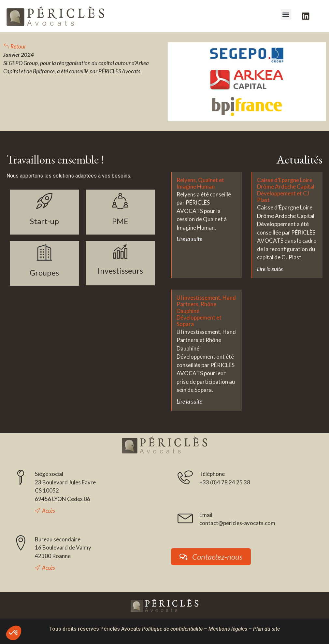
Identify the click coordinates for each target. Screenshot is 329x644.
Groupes (44, 272)
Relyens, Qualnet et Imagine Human (200, 183)
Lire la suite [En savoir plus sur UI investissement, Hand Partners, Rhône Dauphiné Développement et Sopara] (189, 401)
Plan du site (266, 629)
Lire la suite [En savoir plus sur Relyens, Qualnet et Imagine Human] (189, 239)
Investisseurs (120, 271)
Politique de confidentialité (172, 629)
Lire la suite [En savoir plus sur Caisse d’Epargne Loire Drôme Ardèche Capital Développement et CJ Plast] (270, 269)
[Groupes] (44, 252)
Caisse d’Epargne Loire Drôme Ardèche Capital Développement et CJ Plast (286, 190)
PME (120, 221)
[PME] (120, 201)
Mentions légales (228, 629)
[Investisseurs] (120, 251)
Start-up (44, 221)
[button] (286, 14)
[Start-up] (44, 201)
